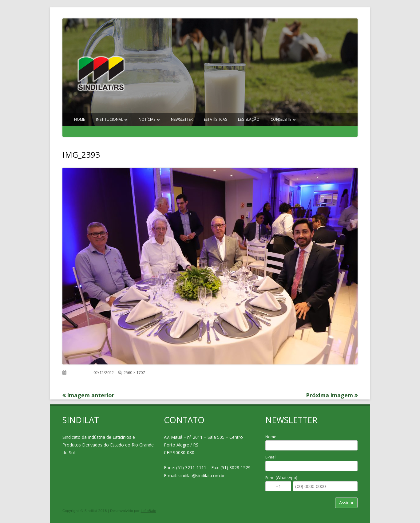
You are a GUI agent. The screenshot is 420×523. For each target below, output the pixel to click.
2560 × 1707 (134, 372)
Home (79, 119)
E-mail (271, 457)
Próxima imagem (329, 395)
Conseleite (281, 119)
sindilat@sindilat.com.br (202, 476)
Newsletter (182, 119)
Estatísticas (215, 119)
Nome (271, 437)
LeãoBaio (149, 511)
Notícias (147, 119)
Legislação (249, 119)
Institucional (109, 119)
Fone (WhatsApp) (281, 478)
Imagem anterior (91, 395)
